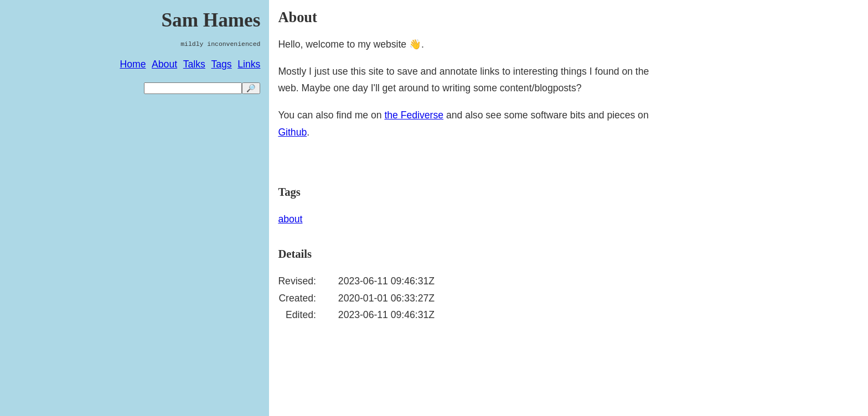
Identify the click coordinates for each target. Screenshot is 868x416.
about (290, 219)
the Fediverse (414, 115)
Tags (221, 64)
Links (249, 64)
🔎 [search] (251, 88)
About (164, 64)
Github (292, 132)
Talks (194, 64)
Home (133, 64)
